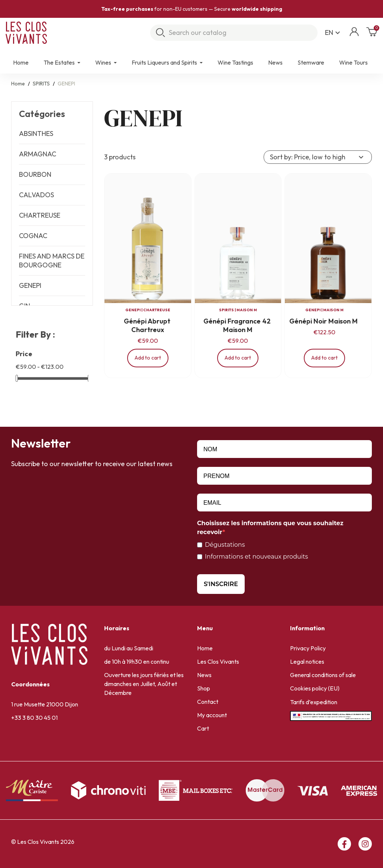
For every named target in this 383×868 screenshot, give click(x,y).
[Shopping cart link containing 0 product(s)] (372, 34)
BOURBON (35, 174)
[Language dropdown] (334, 33)
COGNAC (33, 236)
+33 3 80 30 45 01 (34, 718)
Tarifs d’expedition (314, 702)
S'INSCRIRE (221, 584)
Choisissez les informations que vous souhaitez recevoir (270, 528)
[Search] (234, 33)
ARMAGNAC (38, 154)
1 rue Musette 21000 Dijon (45, 704)
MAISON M (247, 310)
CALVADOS (36, 195)
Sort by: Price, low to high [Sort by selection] (318, 157)
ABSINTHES (36, 134)
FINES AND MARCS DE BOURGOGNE (52, 261)
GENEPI (30, 285)
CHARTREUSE (40, 215)
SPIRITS (226, 310)
